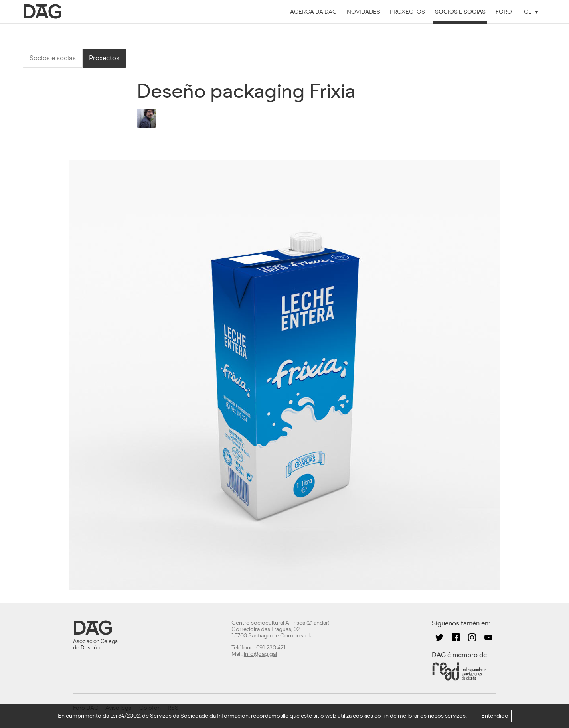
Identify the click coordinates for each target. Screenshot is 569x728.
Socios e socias (460, 12)
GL (528, 12)
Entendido (495, 716)
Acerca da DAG (313, 12)
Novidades (364, 12)
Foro (504, 12)
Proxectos (407, 12)
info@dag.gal (260, 654)
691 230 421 (271, 648)
